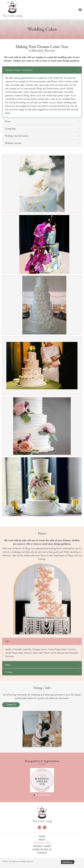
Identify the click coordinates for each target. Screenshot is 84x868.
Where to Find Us (42, 850)
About (42, 840)
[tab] (42, 70)
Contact (42, 853)
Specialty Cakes (42, 846)
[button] (80, 10)
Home (42, 836)
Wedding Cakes (42, 843)
